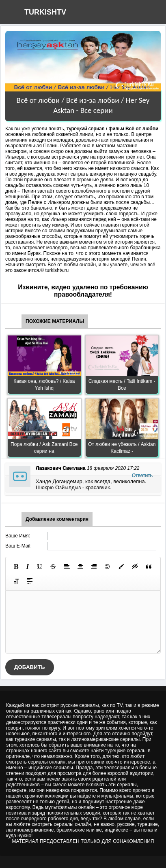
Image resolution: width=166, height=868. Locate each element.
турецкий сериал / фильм (95, 129)
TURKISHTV (45, 12)
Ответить (142, 475)
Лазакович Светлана (61, 468)
